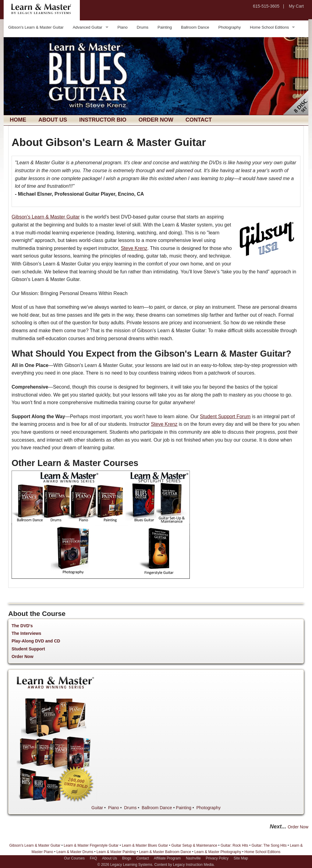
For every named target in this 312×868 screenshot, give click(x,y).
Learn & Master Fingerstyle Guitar (91, 845)
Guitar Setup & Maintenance (194, 845)
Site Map (241, 858)
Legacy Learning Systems (131, 865)
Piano (123, 27)
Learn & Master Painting (116, 852)
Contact (199, 120)
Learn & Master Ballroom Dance (165, 852)
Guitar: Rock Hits (234, 845)
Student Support (28, 649)
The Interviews (26, 633)
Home (18, 120)
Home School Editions (269, 27)
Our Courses (74, 858)
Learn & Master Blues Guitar (145, 845)
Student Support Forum (225, 416)
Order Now (156, 120)
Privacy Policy (217, 858)
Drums (143, 27)
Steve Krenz (134, 248)
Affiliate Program (167, 858)
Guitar (97, 808)
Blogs (127, 858)
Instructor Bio (103, 120)
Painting (165, 27)
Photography (230, 27)
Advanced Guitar (88, 27)
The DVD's (22, 626)
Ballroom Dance (195, 27)
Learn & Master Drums (75, 852)
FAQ (94, 858)
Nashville (193, 858)
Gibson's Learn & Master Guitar (36, 27)
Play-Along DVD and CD (36, 641)
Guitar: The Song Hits (269, 845)
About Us (53, 120)
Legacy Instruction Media (193, 865)
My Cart (296, 6)
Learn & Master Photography (218, 852)
